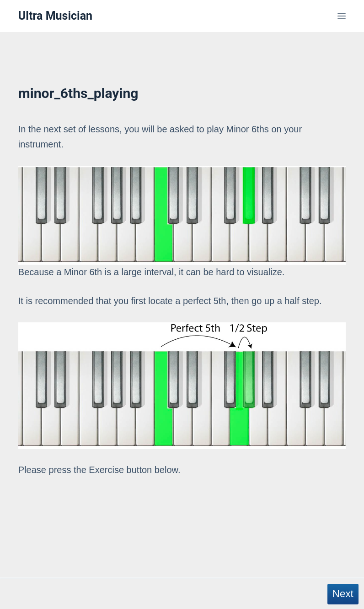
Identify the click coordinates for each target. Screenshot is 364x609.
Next (343, 594)
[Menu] (342, 16)
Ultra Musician (55, 16)
